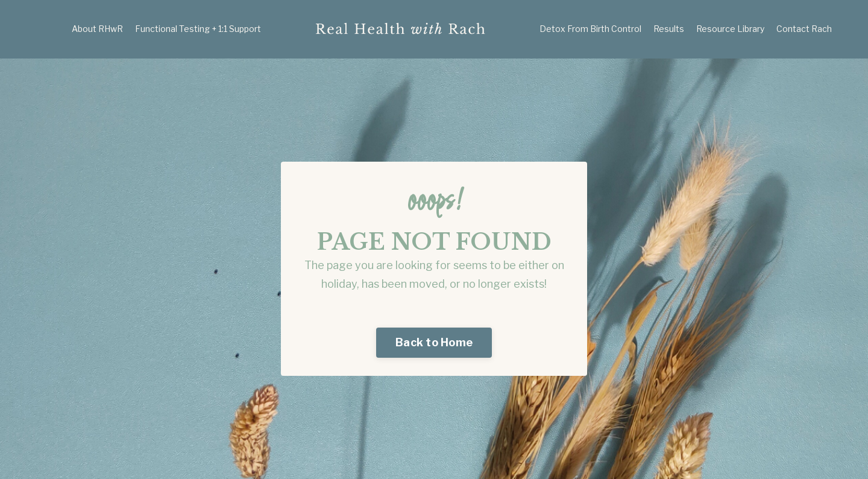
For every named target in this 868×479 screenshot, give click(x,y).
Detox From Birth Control (590, 29)
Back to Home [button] (434, 342)
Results (669, 29)
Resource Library (730, 29)
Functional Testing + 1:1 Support (198, 29)
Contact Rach (804, 29)
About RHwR (97, 29)
